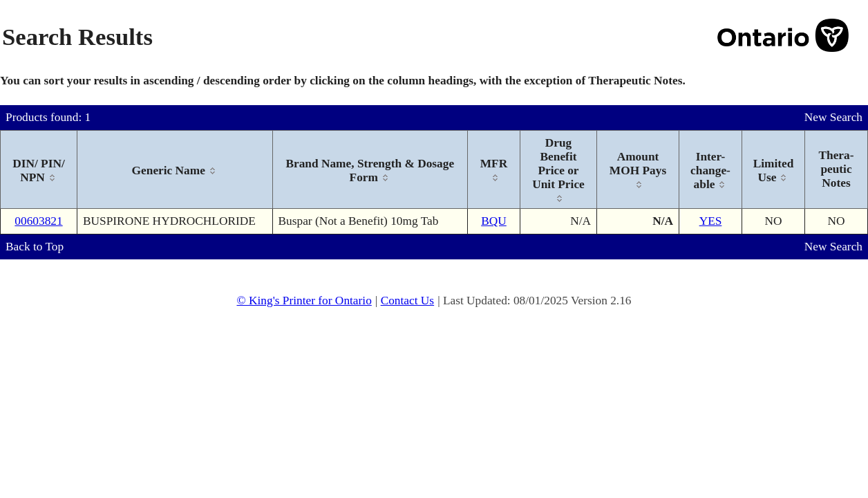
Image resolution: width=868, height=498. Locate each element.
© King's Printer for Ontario (304, 301)
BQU (494, 221)
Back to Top (35, 247)
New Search (833, 117)
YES (711, 221)
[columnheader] (39, 170)
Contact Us (408, 301)
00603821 (38, 221)
